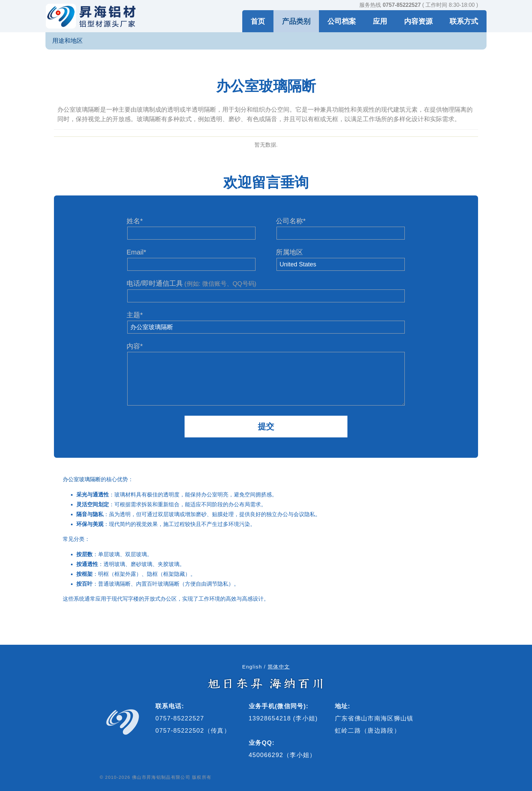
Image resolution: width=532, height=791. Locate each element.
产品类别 (296, 21)
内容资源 (418, 21)
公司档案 (342, 21)
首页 (258, 21)
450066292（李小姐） (282, 755)
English (252, 667)
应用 (380, 21)
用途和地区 (68, 41)
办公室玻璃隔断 (82, 479)
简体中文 (279, 667)
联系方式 (464, 21)
